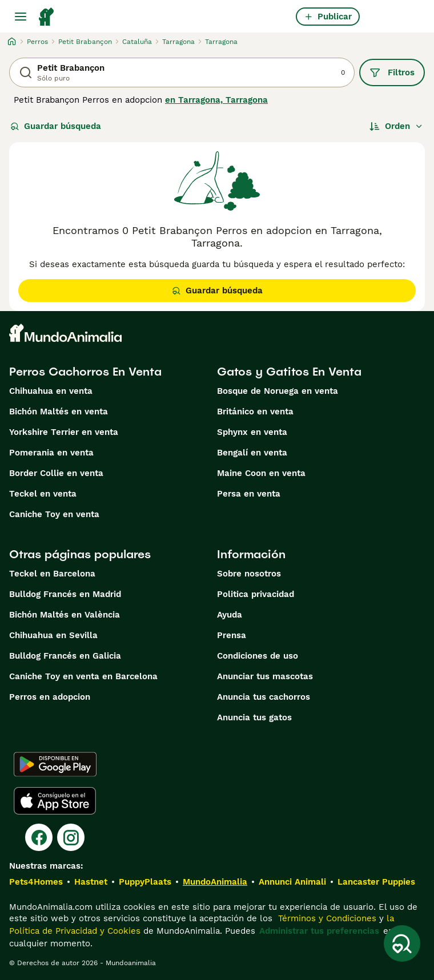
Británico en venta (255, 412)
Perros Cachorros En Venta (85, 372)
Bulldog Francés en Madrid (65, 594)
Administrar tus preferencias (319, 931)
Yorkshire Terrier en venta (64, 432)
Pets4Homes (36, 882)
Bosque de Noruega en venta (278, 391)
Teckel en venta (43, 494)
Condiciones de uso (258, 656)
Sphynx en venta (252, 432)
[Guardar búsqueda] (402, 943)
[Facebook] (39, 837)
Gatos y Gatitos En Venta (289, 372)
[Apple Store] (55, 801)
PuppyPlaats (145, 882)
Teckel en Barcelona (52, 574)
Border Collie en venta (56, 473)
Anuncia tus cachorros (264, 697)
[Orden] (396, 126)
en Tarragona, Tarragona (216, 100)
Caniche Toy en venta (54, 514)
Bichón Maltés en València (65, 615)
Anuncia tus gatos (254, 717)
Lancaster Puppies (376, 882)
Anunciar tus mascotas (265, 676)
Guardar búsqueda (56, 126)
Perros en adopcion (50, 697)
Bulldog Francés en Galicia (65, 656)
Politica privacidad (256, 594)
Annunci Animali (292, 882)
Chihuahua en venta (51, 391)
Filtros (392, 72)
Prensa (232, 635)
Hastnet (91, 882)
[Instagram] (71, 837)
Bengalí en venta (252, 453)
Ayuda (230, 615)
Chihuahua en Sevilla (53, 635)
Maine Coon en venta (261, 473)
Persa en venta (249, 494)
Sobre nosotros (249, 574)
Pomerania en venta (51, 453)
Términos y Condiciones (326, 918)
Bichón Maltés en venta (59, 412)
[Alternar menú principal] (21, 17)
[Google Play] (55, 764)
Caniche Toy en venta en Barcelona (83, 676)
